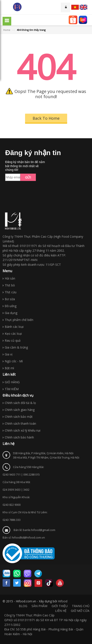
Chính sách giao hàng (20, 410)
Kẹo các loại (13, 334)
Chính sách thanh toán (20, 423)
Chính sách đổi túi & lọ (20, 403)
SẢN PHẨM (39, 606)
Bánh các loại (14, 327)
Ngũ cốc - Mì (14, 361)
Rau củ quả (13, 340)
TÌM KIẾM (12, 389)
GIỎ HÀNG (12, 382)
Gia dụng (11, 313)
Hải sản (10, 278)
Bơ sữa (10, 299)
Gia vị (9, 354)
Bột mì (9, 368)
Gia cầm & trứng (16, 347)
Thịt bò (10, 285)
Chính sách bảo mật (19, 417)
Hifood (63, 601)
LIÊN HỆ (61, 611)
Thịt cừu (11, 292)
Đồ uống (11, 306)
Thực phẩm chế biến (19, 320)
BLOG (23, 606)
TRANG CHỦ (81, 606)
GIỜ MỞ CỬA (80, 611)
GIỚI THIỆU (60, 606)
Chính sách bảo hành (19, 437)
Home (7, 30)
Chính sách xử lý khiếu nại (23, 430)
